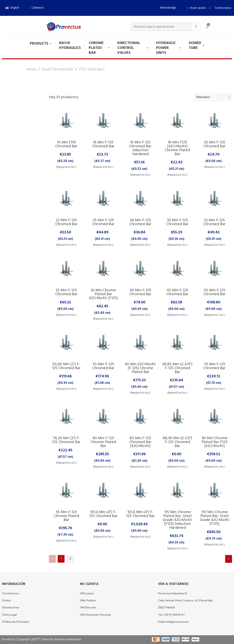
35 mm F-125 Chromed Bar (66, 292)
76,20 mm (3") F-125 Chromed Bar (66, 440)
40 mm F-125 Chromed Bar (140, 292)
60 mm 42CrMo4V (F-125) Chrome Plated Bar (140, 368)
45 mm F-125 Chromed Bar (177, 292)
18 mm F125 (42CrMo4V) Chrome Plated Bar (177, 148)
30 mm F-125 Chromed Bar (177, 222)
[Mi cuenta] (196, 8)
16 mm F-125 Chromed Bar (103, 144)
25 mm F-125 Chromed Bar (103, 222)
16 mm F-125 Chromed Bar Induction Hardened (140, 148)
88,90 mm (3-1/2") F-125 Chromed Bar (178, 442)
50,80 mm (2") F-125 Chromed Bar (66, 366)
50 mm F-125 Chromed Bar (214, 292)
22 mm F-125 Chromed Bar (66, 222)
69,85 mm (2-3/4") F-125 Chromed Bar (177, 368)
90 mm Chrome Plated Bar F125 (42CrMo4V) (214, 442)
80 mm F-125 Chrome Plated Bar (103, 442)
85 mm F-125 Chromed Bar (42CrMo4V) (140, 442)
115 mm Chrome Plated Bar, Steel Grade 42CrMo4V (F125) (215, 518)
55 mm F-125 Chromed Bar (103, 366)
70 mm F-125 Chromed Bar (214, 366)
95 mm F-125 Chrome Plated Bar (66, 516)
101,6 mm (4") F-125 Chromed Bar (103, 514)
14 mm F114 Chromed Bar (66, 144)
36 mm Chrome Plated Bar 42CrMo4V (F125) (103, 294)
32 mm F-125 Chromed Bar (214, 222)
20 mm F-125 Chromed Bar (214, 144)
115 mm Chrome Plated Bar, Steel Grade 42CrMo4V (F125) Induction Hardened (178, 520)
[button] (37, 8)
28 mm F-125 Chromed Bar (140, 222)
